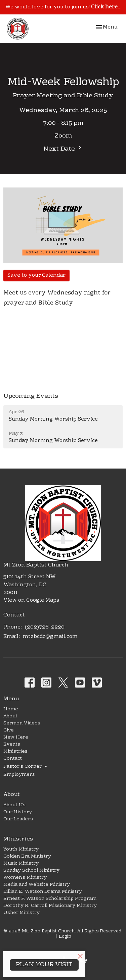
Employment (19, 775)
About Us (14, 805)
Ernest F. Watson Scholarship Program (50, 899)
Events (12, 745)
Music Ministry (21, 864)
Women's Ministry (25, 878)
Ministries (15, 752)
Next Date (63, 149)
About (10, 716)
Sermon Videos (22, 723)
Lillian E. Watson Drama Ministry (43, 892)
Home (11, 709)
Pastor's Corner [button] (26, 767)
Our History (18, 812)
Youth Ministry (21, 850)
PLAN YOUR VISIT (44, 965)
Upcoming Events (31, 396)
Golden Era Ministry (27, 857)
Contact (13, 759)
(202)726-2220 (45, 627)
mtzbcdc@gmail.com (50, 637)
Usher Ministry (22, 913)
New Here (16, 738)
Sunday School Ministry (31, 871)
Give (9, 730)
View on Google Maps (31, 600)
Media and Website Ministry (37, 885)
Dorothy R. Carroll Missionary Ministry (50, 906)
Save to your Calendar (36, 275)
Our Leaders (18, 819)
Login (65, 937)
